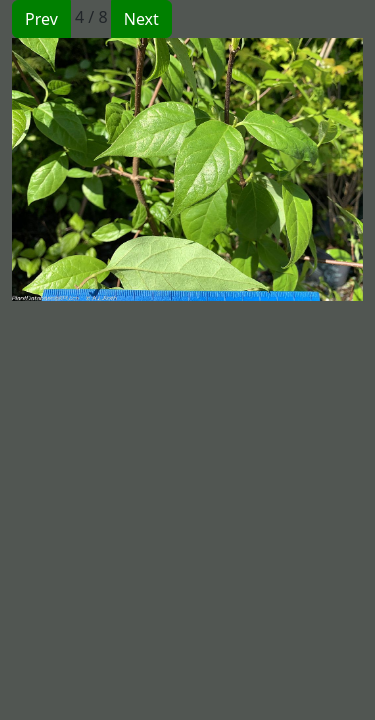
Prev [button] (41, 19)
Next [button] (141, 19)
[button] (100, 169)
